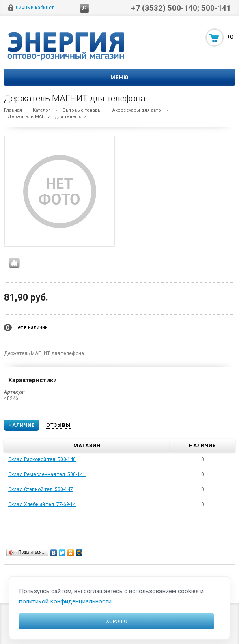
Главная (13, 110)
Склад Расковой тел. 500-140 (42, 459)
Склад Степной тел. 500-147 (41, 489)
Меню (119, 77)
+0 (230, 37)
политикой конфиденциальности (65, 601)
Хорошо (117, 621)
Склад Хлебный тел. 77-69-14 (42, 504)
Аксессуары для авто (137, 110)
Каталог (42, 110)
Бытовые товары (82, 110)
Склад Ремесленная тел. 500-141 (47, 474)
